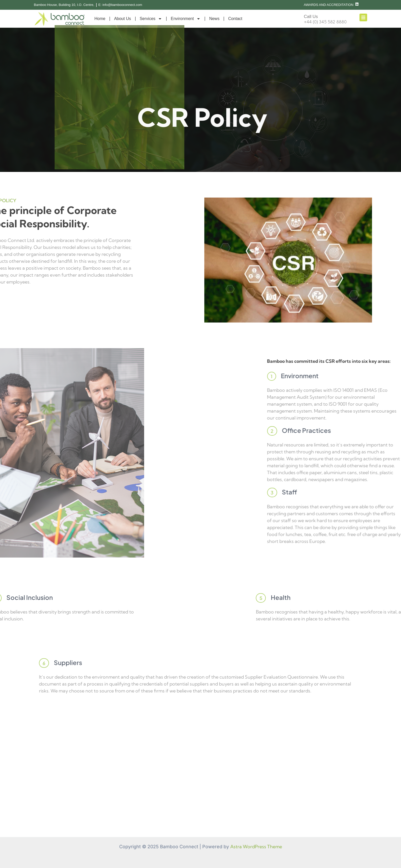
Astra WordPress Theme (256, 847)
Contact (235, 19)
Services (151, 19)
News (214, 19)
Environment (186, 19)
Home (100, 19)
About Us (123, 19)
